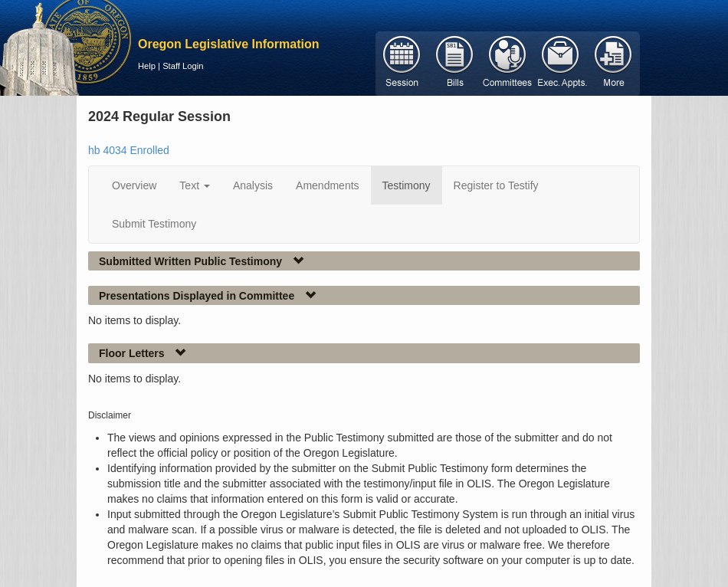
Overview (134, 185)
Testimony (407, 185)
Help (147, 66)
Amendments (327, 185)
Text (195, 185)
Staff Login (183, 66)
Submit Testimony (154, 224)
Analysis (253, 185)
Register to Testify (496, 185)
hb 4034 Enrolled (129, 150)
